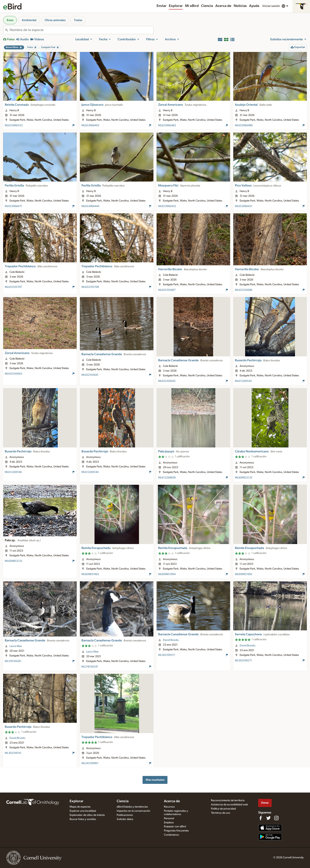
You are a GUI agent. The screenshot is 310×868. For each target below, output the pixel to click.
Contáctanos (171, 835)
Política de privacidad (223, 809)
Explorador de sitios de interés (87, 815)
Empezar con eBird (175, 827)
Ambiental (29, 20)
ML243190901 (90, 763)
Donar (265, 803)
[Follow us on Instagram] (276, 818)
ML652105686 (244, 290)
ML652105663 (13, 374)
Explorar (176, 6)
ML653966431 (244, 206)
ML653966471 (13, 206)
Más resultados (155, 780)
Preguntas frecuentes (176, 831)
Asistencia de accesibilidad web (229, 805)
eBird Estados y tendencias (132, 807)
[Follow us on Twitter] (268, 818)
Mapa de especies (80, 807)
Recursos (169, 807)
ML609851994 (167, 574)
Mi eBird (192, 6)
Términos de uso (221, 813)
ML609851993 (90, 574)
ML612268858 (167, 478)
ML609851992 (244, 574)
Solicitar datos (125, 819)
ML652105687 (167, 290)
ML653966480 (244, 125)
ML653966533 (14, 125)
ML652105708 (90, 287)
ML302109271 (243, 661)
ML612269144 (90, 472)
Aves (10, 20)
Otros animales (55, 20)
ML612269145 (243, 381)
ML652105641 (90, 375)
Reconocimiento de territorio (228, 800)
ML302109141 (13, 753)
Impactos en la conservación (133, 811)
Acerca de (223, 6)
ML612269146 (13, 472)
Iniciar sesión (271, 6)
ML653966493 (90, 125)
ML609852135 (244, 478)
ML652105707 (13, 287)
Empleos (169, 823)
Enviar (162, 6)
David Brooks (171, 640)
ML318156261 (13, 661)
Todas (78, 20)
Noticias (240, 6)
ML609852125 (13, 561)
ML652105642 (167, 381)
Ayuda (254, 6)
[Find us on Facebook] (261, 818)
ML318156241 (90, 667)
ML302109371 (167, 655)
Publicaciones (125, 815)
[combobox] (81, 30)
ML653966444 (90, 206)
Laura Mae (16, 646)
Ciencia (207, 6)
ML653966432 (167, 206)
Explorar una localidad (83, 811)
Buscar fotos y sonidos (83, 819)
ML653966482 (167, 125)
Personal (169, 818)
